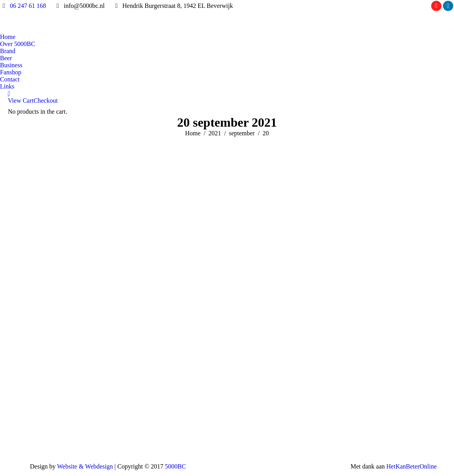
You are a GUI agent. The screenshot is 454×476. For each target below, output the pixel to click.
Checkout (45, 101)
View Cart (21, 101)
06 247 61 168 (28, 6)
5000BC (175, 466)
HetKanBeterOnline (412, 466)
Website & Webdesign (85, 466)
